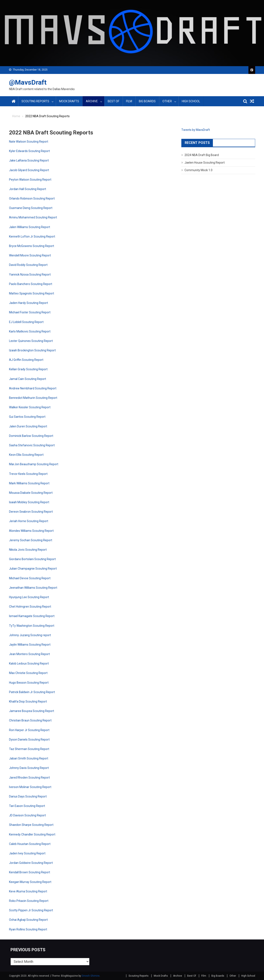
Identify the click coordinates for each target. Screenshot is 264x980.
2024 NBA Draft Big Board (202, 155)
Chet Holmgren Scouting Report (30, 607)
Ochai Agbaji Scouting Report (28, 920)
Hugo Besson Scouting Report (29, 683)
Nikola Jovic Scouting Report (28, 550)
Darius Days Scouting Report (28, 796)
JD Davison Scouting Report (27, 815)
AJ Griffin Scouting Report (26, 360)
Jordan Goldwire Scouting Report (31, 863)
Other (167, 101)
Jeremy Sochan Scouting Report (31, 540)
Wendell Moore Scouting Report (30, 255)
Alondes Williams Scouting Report (31, 531)
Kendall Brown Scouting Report (30, 872)
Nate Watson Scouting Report (29, 142)
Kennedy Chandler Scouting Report (32, 834)
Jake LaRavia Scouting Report (29, 160)
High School (191, 101)
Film (129, 101)
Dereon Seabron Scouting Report (31, 512)
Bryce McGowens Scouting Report (32, 246)
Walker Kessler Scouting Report (30, 407)
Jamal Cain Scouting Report (28, 379)
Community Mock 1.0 (198, 170)
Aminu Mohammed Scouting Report (33, 217)
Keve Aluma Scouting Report (28, 891)
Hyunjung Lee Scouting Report (29, 597)
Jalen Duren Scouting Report (28, 426)
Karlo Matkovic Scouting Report (30, 331)
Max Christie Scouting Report (28, 673)
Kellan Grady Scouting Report (28, 369)
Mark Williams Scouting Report (29, 483)
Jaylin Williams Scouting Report (30, 645)
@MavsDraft (28, 82)
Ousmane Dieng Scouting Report (31, 208)
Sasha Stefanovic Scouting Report (32, 445)
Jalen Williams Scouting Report (30, 227)
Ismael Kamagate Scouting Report (32, 616)
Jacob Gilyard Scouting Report (29, 170)
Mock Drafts (69, 101)
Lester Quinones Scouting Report (31, 341)
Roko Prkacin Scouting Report (29, 901)
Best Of (113, 101)
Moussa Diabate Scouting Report (31, 493)
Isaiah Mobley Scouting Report (29, 502)
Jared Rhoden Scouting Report (29, 778)
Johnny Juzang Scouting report (30, 635)
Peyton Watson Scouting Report (30, 180)
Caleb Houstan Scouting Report (30, 844)
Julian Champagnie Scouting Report (33, 569)
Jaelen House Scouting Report (205, 163)
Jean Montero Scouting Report (29, 654)
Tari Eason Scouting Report (27, 806)
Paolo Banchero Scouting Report (31, 284)
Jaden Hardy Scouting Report (29, 303)
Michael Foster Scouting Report (30, 312)
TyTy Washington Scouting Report (32, 626)
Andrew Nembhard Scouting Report (33, 388)
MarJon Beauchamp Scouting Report (34, 464)
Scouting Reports (35, 101)
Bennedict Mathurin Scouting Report (33, 398)
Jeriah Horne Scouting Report (29, 521)
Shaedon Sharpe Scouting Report (31, 825)
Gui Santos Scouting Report (27, 417)
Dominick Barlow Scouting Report (31, 436)
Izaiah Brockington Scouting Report (32, 350)
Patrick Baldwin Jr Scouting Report (32, 692)
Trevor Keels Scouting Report (28, 474)
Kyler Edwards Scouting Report (29, 151)
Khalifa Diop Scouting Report (28, 702)
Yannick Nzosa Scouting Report (30, 275)
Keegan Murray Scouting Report (30, 882)
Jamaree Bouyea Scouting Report (32, 711)
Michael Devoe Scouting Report (30, 578)
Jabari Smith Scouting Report (29, 758)
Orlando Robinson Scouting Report (32, 198)
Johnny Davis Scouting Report (29, 768)
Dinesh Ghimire (91, 976)
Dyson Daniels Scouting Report (29, 740)
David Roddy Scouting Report (28, 265)
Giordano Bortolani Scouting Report (32, 559)
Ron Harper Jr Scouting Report (29, 730)
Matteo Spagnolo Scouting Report (32, 293)
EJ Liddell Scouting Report (26, 322)
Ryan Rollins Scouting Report (28, 929)
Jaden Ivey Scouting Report (27, 853)
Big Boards (147, 101)
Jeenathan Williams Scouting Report (33, 588)
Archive (92, 101)
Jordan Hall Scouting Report (28, 189)
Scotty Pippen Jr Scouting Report (31, 910)
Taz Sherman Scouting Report (29, 749)
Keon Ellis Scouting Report (26, 455)
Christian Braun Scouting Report (30, 720)
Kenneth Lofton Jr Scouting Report (32, 236)
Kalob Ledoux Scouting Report (29, 663)
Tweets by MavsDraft (196, 130)
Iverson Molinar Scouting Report (30, 787)
